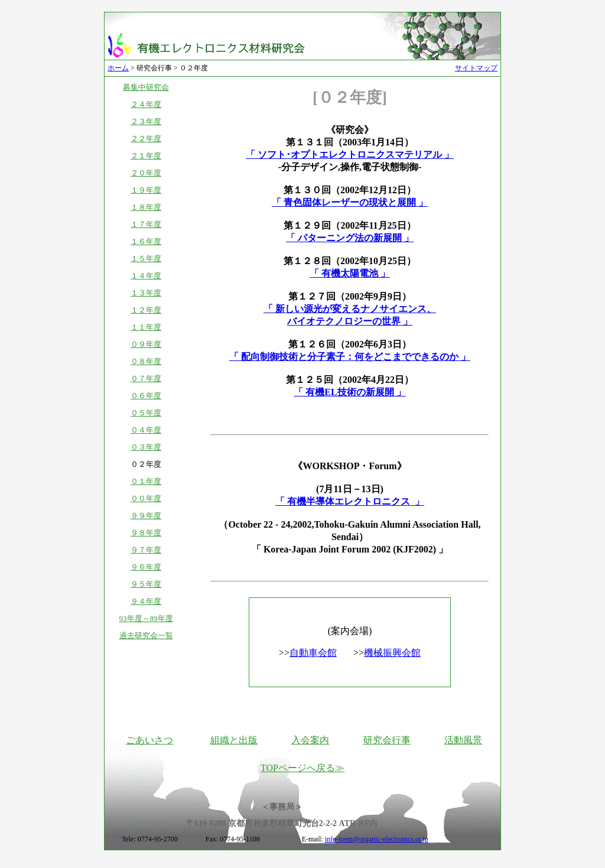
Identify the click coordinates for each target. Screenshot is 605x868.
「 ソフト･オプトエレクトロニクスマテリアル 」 (350, 155)
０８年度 (146, 361)
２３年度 (146, 121)
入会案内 (310, 740)
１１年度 (146, 327)
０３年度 (146, 447)
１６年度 (146, 241)
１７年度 (146, 224)
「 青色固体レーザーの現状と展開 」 (350, 202)
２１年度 (146, 156)
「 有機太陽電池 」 (350, 273)
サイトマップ (476, 68)
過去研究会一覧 (146, 635)
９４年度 (146, 601)
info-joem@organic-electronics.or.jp (377, 839)
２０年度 (146, 173)
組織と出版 (234, 740)
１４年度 (146, 276)
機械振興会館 (392, 653)
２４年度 (146, 104)
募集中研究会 (146, 87)
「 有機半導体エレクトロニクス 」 (350, 501)
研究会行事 (387, 740)
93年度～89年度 (146, 618)
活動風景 (463, 740)
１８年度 (146, 207)
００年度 (146, 498)
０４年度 (146, 430)
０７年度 (146, 378)
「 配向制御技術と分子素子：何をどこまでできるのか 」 (350, 357)
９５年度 (146, 584)
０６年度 (146, 396)
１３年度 (146, 293)
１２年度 (146, 310)
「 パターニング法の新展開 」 (350, 238)
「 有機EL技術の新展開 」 (349, 392)
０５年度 (146, 413)
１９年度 (146, 190)
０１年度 (146, 481)
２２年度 (146, 139)
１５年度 (146, 259)
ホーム (118, 68)
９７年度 (146, 550)
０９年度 (146, 344)
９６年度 (146, 567)
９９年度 (146, 516)
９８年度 (146, 533)
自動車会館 (313, 653)
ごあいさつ (149, 740)
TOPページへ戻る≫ (302, 768)
